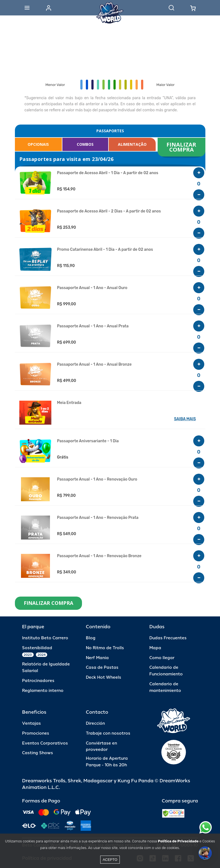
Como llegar (162, 658)
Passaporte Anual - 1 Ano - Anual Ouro (92, 288)
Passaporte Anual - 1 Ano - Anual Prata (93, 326)
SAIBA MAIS (185, 419)
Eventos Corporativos (45, 743)
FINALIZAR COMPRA (182, 147)
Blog (91, 638)
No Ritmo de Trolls (105, 648)
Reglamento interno (43, 691)
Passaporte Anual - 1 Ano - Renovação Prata (98, 518)
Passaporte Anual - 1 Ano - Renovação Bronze (99, 556)
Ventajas (31, 723)
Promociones (36, 733)
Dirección (95, 723)
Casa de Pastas (102, 668)
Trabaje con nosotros (108, 733)
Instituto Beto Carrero (45, 638)
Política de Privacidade (178, 841)
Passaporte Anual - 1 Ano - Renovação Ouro (97, 479)
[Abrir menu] (27, 8)
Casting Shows (38, 753)
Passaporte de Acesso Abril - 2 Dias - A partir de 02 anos (109, 211)
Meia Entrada (69, 403)
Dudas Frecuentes (168, 638)
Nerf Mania (97, 658)
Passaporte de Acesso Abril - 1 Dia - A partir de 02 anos (108, 173)
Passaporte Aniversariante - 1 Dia (88, 441)
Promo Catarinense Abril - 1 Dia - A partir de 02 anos (105, 250)
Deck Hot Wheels (104, 677)
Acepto (110, 860)
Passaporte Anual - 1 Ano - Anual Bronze (94, 365)
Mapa (155, 648)
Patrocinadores (38, 681)
